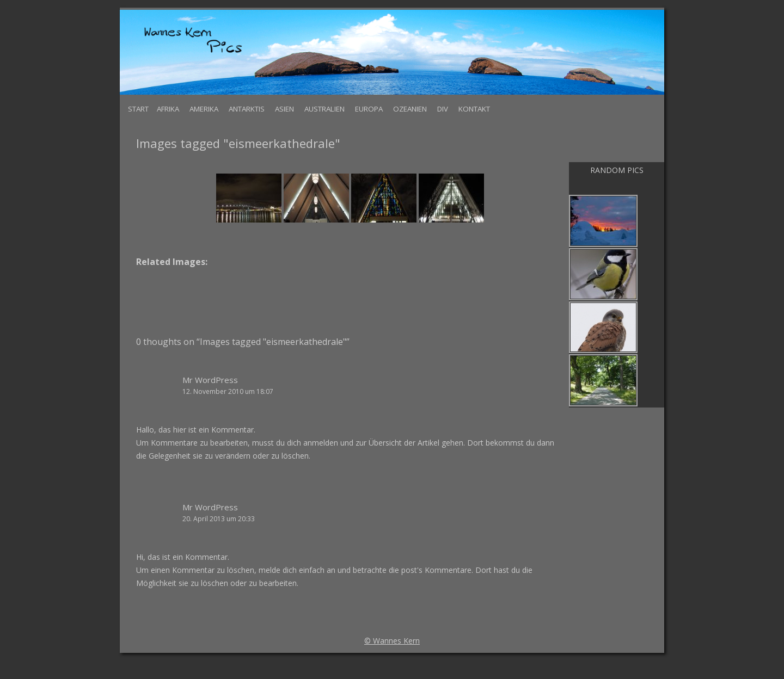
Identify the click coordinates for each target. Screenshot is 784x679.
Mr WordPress (210, 380)
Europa (369, 109)
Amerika (204, 109)
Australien (324, 109)
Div (443, 109)
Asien (284, 109)
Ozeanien (410, 109)
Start (138, 109)
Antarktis (247, 109)
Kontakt (474, 109)
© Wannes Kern (392, 641)
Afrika (168, 109)
